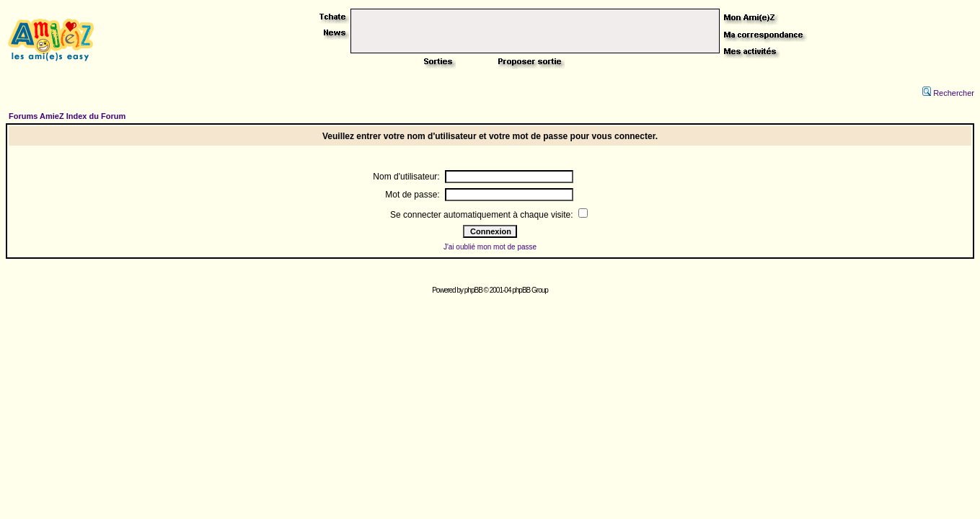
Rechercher (948, 93)
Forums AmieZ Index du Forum (67, 116)
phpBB (473, 290)
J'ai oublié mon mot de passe (490, 247)
